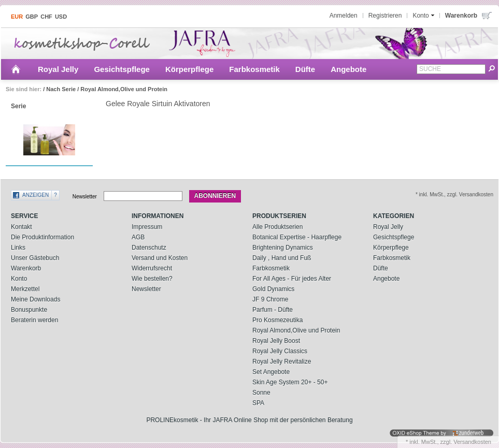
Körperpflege (189, 69)
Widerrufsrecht (152, 268)
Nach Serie (61, 89)
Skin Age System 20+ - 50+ (290, 382)
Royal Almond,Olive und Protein (124, 89)
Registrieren (385, 16)
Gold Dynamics (273, 289)
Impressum (147, 227)
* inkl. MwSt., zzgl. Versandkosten (454, 194)
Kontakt (22, 227)
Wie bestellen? (152, 279)
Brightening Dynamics (283, 248)
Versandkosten (472, 442)
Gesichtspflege (122, 69)
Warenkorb (26, 268)
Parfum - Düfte (273, 310)
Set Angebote (271, 372)
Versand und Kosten (160, 258)
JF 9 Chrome (270, 299)
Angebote (348, 69)
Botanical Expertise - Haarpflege (297, 237)
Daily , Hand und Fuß (282, 258)
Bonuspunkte (29, 310)
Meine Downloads (35, 299)
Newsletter (85, 196)
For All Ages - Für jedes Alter (292, 279)
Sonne (261, 393)
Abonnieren (215, 196)
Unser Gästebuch (35, 258)
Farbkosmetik (254, 69)
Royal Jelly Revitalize (282, 362)
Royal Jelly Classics (280, 351)
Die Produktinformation (42, 237)
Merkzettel (25, 289)
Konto (19, 279)
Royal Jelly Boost (276, 341)
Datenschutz (149, 248)
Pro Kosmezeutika (277, 320)
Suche (430, 69)
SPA (258, 403)
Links (18, 248)
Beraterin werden (34, 320)
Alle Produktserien (277, 227)
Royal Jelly (58, 69)
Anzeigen (35, 195)
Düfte (305, 69)
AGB (138, 237)
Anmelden (344, 16)
